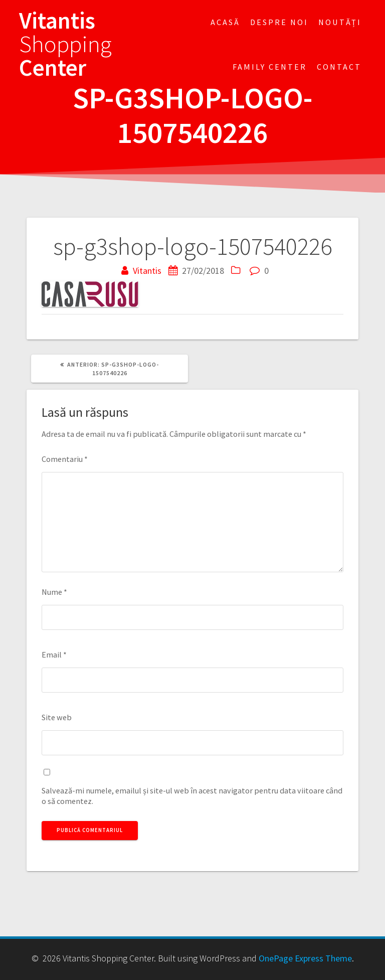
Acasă (225, 22)
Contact (339, 67)
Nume (54, 592)
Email (54, 655)
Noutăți (340, 22)
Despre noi (279, 22)
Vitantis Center (65, 44)
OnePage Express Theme (305, 958)
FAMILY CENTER (270, 67)
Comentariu (65, 459)
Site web (57, 717)
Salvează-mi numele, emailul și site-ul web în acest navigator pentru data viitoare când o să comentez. (192, 796)
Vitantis (147, 271)
